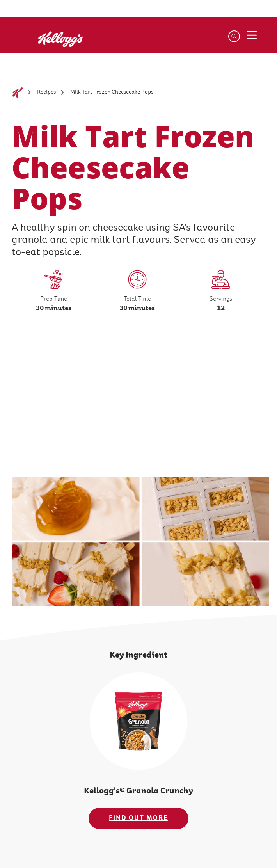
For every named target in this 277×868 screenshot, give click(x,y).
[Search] (234, 36)
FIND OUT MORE (138, 818)
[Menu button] (252, 35)
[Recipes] (46, 92)
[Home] (18, 92)
